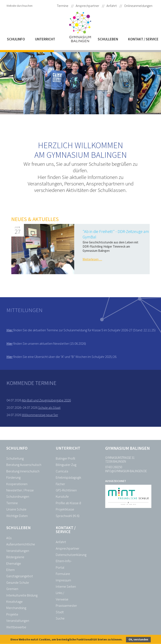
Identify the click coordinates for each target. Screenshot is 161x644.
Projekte (12, 614)
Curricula (62, 471)
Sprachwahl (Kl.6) (68, 516)
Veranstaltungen (18, 621)
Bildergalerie (15, 557)
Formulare (63, 574)
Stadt (60, 612)
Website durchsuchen (19, 6)
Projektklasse (65, 509)
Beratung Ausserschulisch (24, 465)
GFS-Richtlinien (66, 490)
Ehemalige (14, 564)
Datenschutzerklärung (71, 555)
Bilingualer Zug (66, 465)
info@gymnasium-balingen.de (126, 471)
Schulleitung (15, 458)
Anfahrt (112, 6)
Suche (60, 618)
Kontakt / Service (143, 39)
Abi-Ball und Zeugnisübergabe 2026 (46, 400)
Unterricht (45, 39)
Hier (10, 330)
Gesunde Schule (18, 583)
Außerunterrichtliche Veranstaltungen (21, 547)
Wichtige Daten (17, 516)
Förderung (13, 478)
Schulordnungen (18, 497)
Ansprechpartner (87, 6)
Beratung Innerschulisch (23, 471)
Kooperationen (17, 484)
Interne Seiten (66, 587)
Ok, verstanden (138, 640)
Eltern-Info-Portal (64, 564)
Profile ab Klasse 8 (68, 503)
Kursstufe (62, 497)
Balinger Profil (66, 458)
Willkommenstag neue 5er (40, 415)
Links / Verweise (62, 596)
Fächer (60, 484)
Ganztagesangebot (20, 576)
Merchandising (16, 608)
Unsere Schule (16, 509)
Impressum (63, 580)
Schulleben (108, 39)
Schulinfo (16, 39)
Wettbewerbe (16, 627)
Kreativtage (14, 602)
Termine (63, 6)
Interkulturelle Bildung (22, 595)
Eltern (10, 570)
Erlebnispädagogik (68, 478)
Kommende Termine (31, 383)
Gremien (12, 589)
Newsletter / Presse (20, 490)
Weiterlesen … (92, 259)
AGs (9, 538)
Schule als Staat (49, 408)
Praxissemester (66, 606)
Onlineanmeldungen (138, 6)
